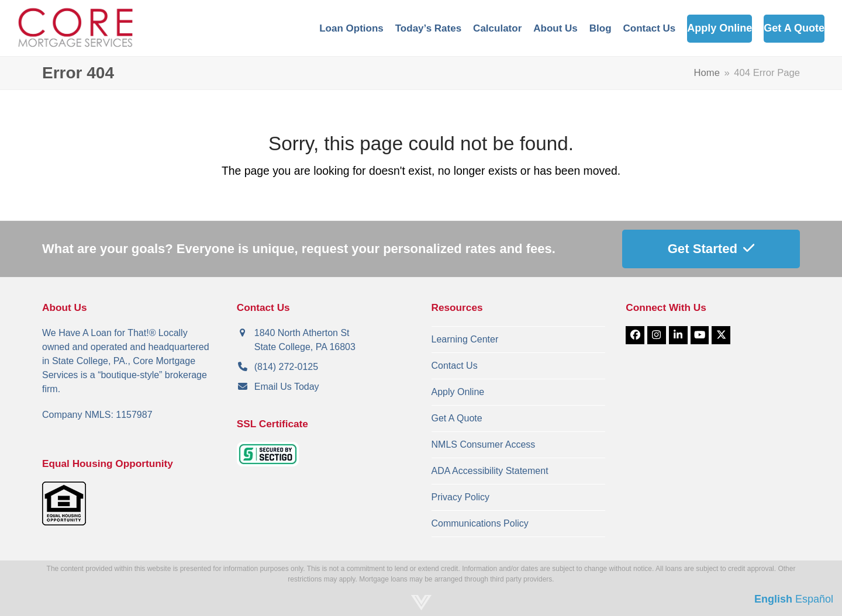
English (773, 599)
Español (814, 599)
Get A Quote (457, 418)
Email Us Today (287, 387)
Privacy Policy (461, 497)
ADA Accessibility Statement (490, 471)
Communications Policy (480, 523)
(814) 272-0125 (286, 367)
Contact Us (455, 366)
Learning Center (465, 339)
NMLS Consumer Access (484, 444)
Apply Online (458, 392)
